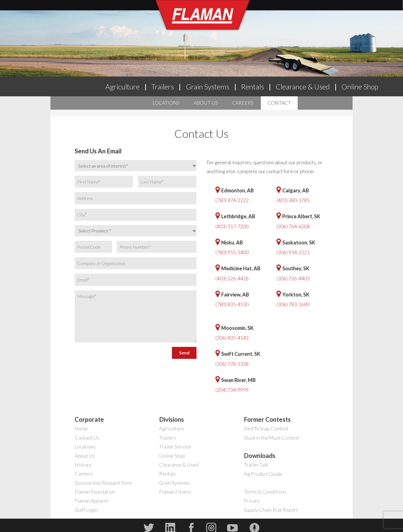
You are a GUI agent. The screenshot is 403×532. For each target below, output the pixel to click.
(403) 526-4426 (232, 278)
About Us (206, 103)
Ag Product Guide (263, 474)
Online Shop (360, 87)
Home (81, 428)
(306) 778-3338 (232, 364)
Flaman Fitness (175, 492)
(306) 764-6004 (293, 226)
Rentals (253, 87)
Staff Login (86, 510)
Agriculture (122, 87)
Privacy (252, 501)
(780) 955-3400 (232, 252)
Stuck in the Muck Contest (272, 438)
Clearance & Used (303, 87)
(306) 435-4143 (232, 338)
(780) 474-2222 (232, 200)
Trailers (163, 87)
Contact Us (87, 438)
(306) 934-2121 (293, 252)
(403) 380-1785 (293, 200)
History (83, 465)
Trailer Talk (256, 465)
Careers (243, 103)
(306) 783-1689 (293, 304)
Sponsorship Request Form (103, 483)
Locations (166, 103)
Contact (279, 103)
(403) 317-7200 (232, 226)
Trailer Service (175, 447)
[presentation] (117, 356)
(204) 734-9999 (232, 390)
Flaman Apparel (92, 501)
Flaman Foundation (95, 492)
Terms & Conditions (265, 492)
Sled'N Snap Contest (266, 428)
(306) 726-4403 (293, 278)
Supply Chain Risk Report (271, 510)
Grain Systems (208, 87)
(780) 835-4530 (232, 304)
